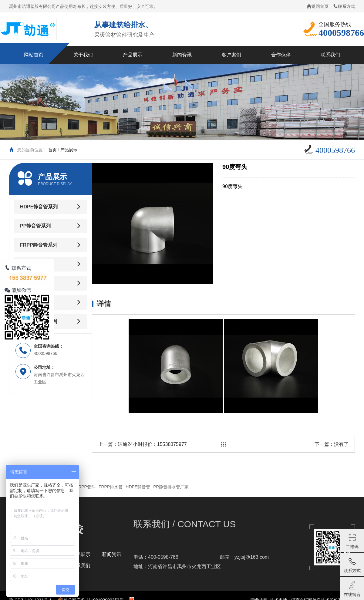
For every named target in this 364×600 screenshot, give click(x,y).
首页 (52, 150)
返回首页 (318, 6)
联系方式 (344, 6)
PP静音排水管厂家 (171, 487)
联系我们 (81, 566)
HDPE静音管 (138, 487)
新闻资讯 (112, 554)
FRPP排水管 (111, 487)
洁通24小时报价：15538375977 (152, 444)
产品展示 (69, 150)
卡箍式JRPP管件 (79, 487)
